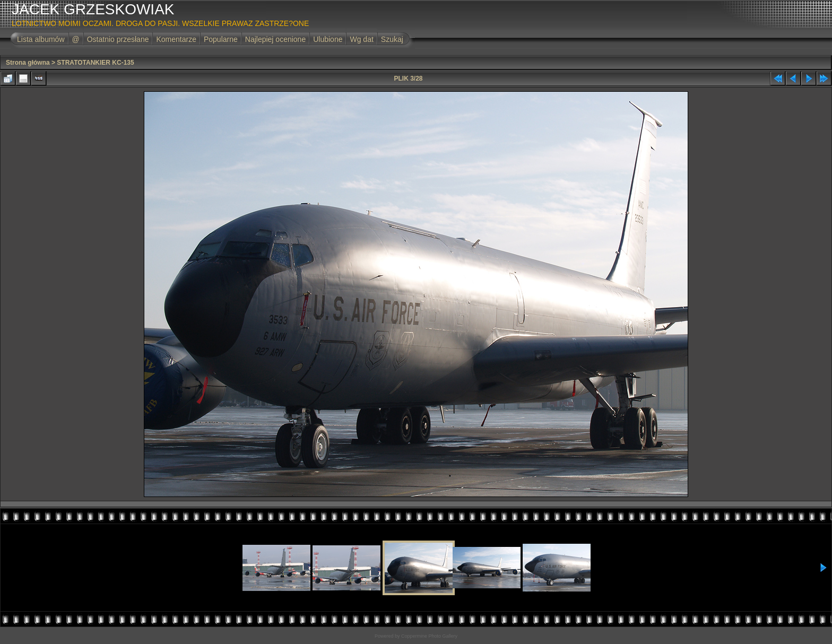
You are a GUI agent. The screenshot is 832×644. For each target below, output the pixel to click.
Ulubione (328, 39)
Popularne (221, 39)
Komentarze (176, 39)
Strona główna (28, 63)
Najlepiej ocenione (275, 39)
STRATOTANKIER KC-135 (95, 63)
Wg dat (361, 39)
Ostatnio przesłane (118, 39)
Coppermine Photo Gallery (429, 636)
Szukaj (392, 39)
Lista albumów (41, 39)
